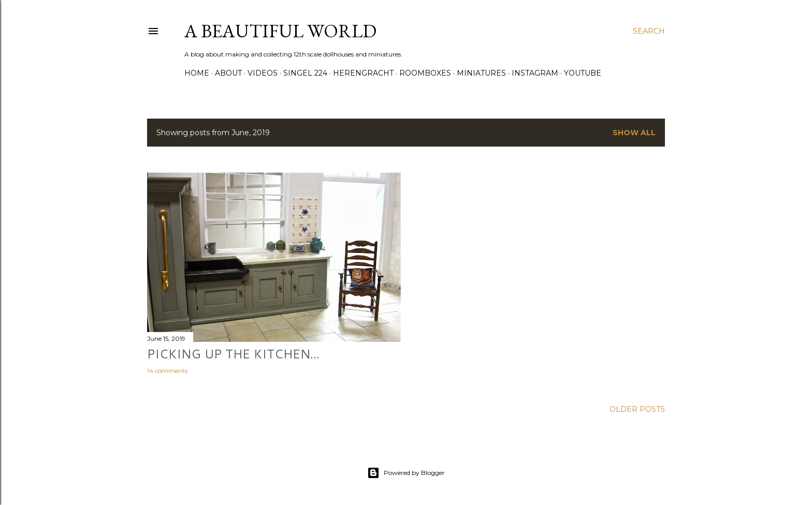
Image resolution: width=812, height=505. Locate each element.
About (228, 73)
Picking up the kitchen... (233, 354)
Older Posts (637, 409)
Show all (634, 133)
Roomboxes (425, 73)
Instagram (535, 73)
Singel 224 (305, 73)
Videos (263, 73)
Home (197, 73)
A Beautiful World (280, 31)
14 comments (167, 371)
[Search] (649, 31)
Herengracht (363, 73)
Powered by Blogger (406, 473)
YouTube (583, 73)
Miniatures (481, 73)
